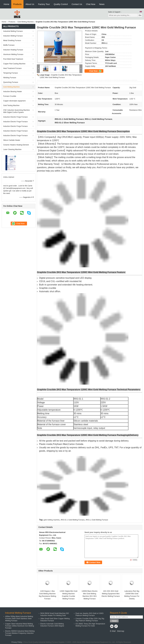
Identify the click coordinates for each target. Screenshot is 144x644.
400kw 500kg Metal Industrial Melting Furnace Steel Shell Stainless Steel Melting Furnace (19, 619)
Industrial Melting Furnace (13, 31)
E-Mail (113, 631)
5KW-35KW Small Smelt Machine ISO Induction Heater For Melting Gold (55, 614)
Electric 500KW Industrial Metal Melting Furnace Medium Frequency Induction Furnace (20, 633)
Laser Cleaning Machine (12, 149)
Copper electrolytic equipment (14, 101)
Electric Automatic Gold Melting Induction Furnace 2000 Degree (52, 625)
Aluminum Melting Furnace (13, 54)
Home (6, 4)
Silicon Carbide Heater (12, 140)
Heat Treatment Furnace (12, 68)
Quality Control (61, 4)
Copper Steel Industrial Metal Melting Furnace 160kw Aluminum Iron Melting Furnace (20, 626)
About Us (30, 4)
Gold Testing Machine (11, 105)
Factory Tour (44, 4)
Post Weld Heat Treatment (13, 59)
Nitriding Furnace (10, 78)
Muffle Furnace (9, 45)
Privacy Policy (17, 642)
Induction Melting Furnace (13, 36)
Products (17, 4)
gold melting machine (52, 520)
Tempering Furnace (10, 73)
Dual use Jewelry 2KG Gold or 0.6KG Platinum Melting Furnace (90, 614)
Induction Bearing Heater (13, 92)
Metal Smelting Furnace (12, 40)
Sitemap (120, 631)
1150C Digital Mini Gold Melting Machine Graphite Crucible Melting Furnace (68, 595)
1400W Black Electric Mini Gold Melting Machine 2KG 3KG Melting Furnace (90, 595)
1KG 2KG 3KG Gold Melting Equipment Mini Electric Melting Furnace (111, 594)
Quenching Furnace (11, 82)
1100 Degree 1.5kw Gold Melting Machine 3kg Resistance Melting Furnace (47, 595)
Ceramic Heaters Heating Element (16, 145)
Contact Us (77, 4)
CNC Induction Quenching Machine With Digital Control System (16, 111)
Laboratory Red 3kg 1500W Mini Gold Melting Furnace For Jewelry (132, 595)
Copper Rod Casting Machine (14, 64)
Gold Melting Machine (25, 22)
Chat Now (91, 4)
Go (140, 15)
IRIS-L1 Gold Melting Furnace (97, 520)
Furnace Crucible (10, 96)
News (102, 4)
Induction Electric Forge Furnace (15, 117)
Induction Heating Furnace (13, 50)
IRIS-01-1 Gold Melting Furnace (73, 520)
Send (114, 621)
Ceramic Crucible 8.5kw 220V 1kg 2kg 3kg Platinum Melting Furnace (90, 620)
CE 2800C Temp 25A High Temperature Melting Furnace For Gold (90, 625)
